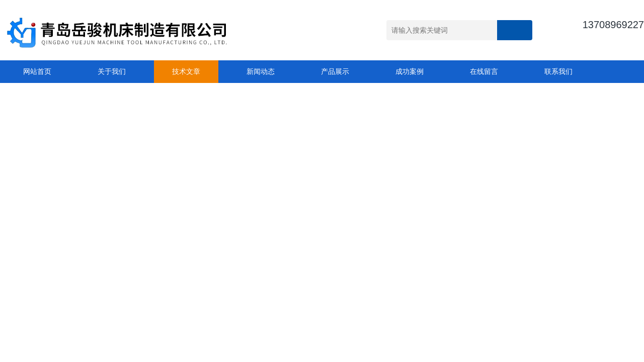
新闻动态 (261, 71)
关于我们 (112, 71)
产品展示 (335, 71)
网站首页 (37, 71)
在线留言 (484, 71)
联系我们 (558, 71)
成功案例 (410, 71)
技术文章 (186, 71)
